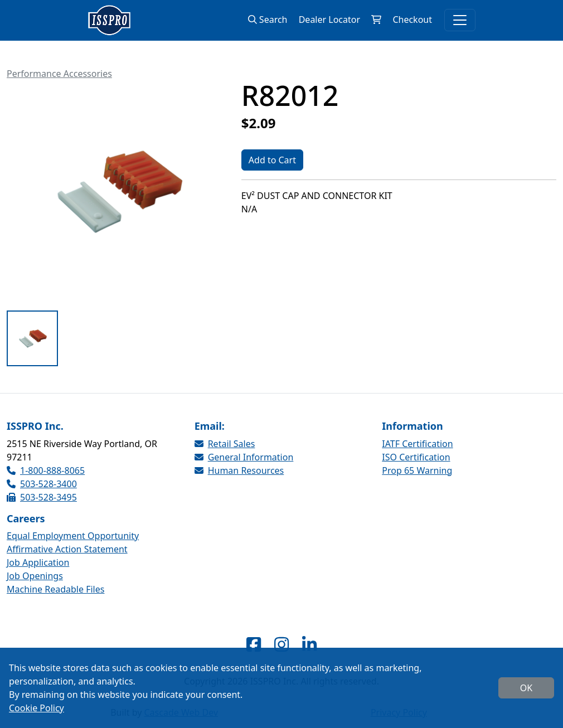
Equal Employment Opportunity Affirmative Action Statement (73, 542)
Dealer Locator (329, 20)
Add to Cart (272, 160)
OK (526, 688)
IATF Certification (417, 444)
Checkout (412, 20)
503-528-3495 (42, 497)
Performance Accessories (59, 74)
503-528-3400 (42, 484)
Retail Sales (225, 444)
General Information (244, 457)
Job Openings (35, 576)
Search (268, 20)
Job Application (38, 562)
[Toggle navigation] (460, 20)
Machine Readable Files (55, 589)
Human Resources (239, 470)
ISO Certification (416, 457)
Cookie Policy (37, 708)
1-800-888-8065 (46, 470)
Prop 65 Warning (417, 470)
